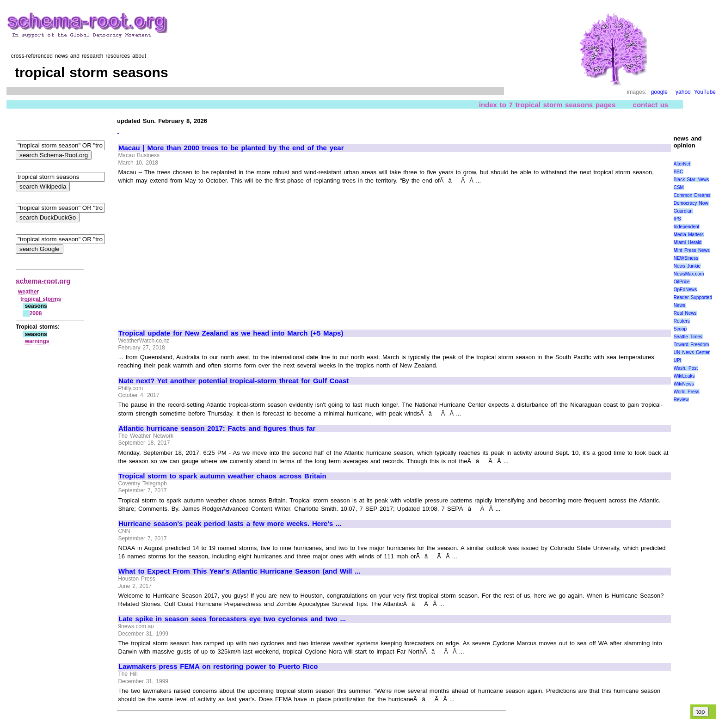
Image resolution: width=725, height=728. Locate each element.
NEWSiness (686, 258)
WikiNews (684, 384)
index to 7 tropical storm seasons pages (547, 105)
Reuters (682, 321)
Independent (687, 227)
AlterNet (682, 164)
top (701, 712)
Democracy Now (691, 203)
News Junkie (687, 266)
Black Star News (691, 180)
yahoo (683, 92)
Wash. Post (686, 368)
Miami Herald (688, 242)
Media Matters (689, 235)
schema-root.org (43, 281)
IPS (677, 219)
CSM (679, 187)
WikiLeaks (684, 376)
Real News (685, 313)
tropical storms (41, 299)
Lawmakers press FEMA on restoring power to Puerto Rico (218, 667)
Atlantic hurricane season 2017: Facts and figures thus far (217, 428)
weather (28, 292)
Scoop (680, 329)
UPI (678, 360)
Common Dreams (692, 195)
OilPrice (682, 282)
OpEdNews (685, 290)
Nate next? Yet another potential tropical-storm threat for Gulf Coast (233, 381)
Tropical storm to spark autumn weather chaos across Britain (222, 476)
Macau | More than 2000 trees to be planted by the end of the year (231, 148)
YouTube (705, 92)
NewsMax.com (689, 274)
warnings (37, 341)
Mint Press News (692, 250)
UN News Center (692, 352)
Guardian (683, 211)
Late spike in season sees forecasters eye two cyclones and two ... (232, 619)
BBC (679, 172)
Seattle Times (688, 337)
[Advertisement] (196, 253)
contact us (651, 105)
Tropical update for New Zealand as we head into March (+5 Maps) (231, 333)
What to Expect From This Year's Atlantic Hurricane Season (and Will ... (240, 571)
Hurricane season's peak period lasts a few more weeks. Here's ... (230, 524)
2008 (36, 313)
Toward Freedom (691, 345)
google (659, 92)
